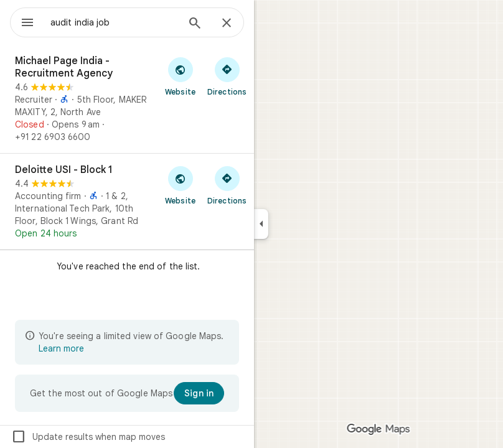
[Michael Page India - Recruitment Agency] (127, 99)
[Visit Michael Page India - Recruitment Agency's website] (180, 76)
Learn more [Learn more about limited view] (61, 348)
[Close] (227, 24)
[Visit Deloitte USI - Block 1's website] (180, 185)
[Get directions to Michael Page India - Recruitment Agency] (227, 76)
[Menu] (27, 24)
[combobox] (114, 22)
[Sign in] (199, 393)
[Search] (195, 24)
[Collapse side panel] (261, 224)
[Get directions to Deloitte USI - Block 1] (227, 185)
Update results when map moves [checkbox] (88, 437)
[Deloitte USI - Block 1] (127, 202)
